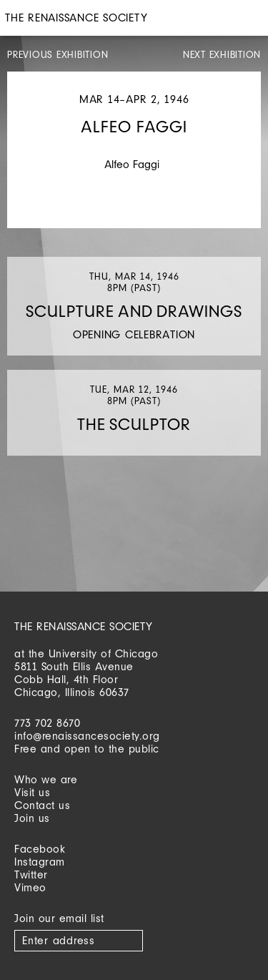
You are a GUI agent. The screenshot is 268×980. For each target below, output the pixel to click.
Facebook (40, 849)
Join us (32, 818)
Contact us (42, 805)
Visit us (32, 792)
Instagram (40, 862)
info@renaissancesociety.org (87, 736)
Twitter (31, 874)
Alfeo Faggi (132, 164)
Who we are (46, 779)
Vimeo (30, 887)
